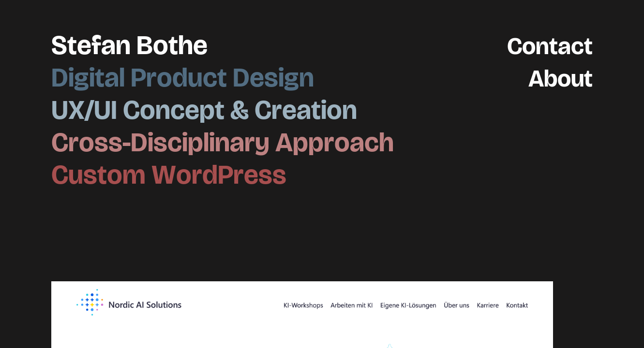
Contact (545, 45)
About (556, 78)
